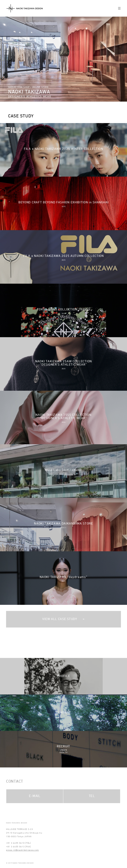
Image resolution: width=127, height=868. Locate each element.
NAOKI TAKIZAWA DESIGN (25, 8)
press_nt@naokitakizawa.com (22, 850)
